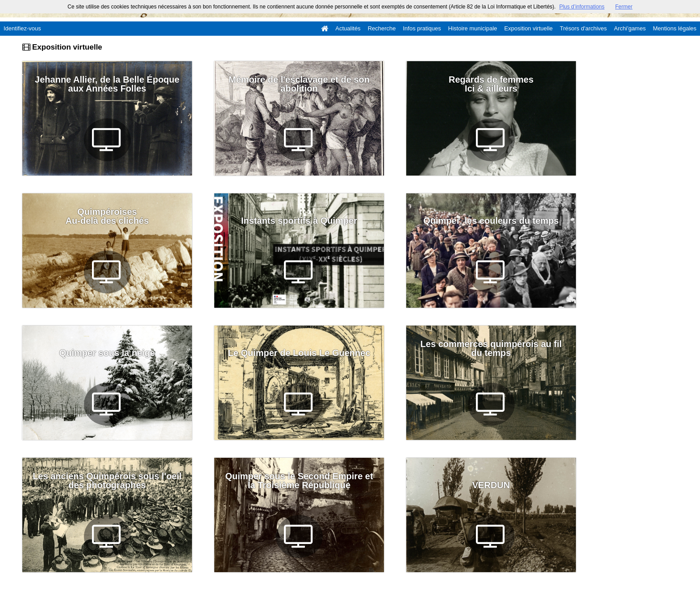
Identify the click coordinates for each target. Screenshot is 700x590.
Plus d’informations (582, 7)
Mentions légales (675, 28)
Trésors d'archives (583, 28)
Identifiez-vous (22, 28)
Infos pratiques (422, 28)
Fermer (624, 7)
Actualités (348, 28)
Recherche (382, 28)
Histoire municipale (473, 28)
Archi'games (630, 28)
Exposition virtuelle (529, 28)
